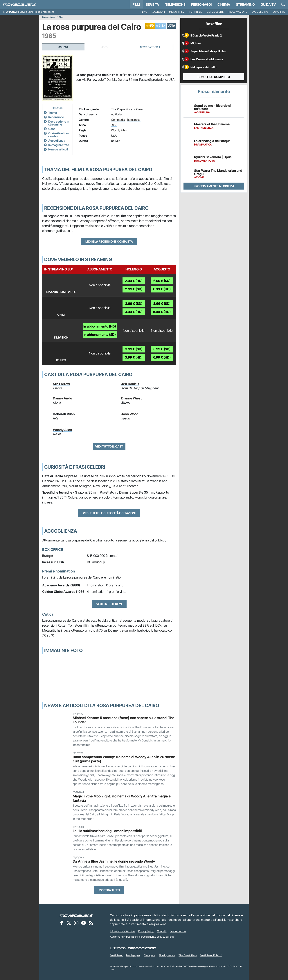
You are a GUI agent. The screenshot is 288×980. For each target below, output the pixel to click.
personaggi (201, 4)
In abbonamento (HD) (100, 326)
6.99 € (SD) (162, 281)
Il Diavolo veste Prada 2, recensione (36, 12)
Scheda (63, 47)
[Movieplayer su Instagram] (76, 923)
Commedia (118, 120)
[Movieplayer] (76, 915)
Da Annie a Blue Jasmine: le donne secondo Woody (114, 861)
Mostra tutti (109, 890)
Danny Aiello (62, 398)
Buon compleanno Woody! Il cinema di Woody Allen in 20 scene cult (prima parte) (124, 759)
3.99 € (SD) (134, 304)
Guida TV (268, 4)
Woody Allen (119, 130)
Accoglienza (57, 141)
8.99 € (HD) (162, 312)
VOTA (171, 26)
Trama (53, 113)
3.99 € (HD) (134, 312)
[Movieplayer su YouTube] (84, 923)
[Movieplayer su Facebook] (62, 923)
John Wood (130, 414)
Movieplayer (49, 17)
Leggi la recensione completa (109, 241)
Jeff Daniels (130, 384)
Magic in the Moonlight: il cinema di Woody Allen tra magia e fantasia (122, 798)
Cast (52, 129)
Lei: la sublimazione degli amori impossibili (107, 831)
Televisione (175, 4)
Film (136, 4)
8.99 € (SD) (162, 304)
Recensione (56, 117)
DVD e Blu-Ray (260, 12)
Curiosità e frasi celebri (59, 135)
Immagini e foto (59, 145)
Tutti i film (196, 12)
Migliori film (177, 12)
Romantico (134, 120)
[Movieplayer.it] (19, 5)
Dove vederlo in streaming (59, 123)
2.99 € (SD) (134, 289)
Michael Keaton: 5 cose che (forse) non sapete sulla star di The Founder (124, 720)
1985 (114, 125)
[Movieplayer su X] (69, 923)
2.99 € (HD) (134, 281)
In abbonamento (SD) (100, 335)
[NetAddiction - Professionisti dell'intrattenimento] (142, 948)
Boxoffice (279, 12)
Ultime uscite (215, 12)
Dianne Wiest (131, 398)
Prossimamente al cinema (214, 186)
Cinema (224, 4)
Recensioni (158, 12)
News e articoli (58, 149)
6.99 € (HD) (162, 289)
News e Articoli (150, 47)
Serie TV (153, 4)
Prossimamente (238, 12)
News (144, 12)
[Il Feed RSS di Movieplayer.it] (91, 923)
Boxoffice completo (214, 77)
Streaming (245, 4)
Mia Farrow (61, 384)
